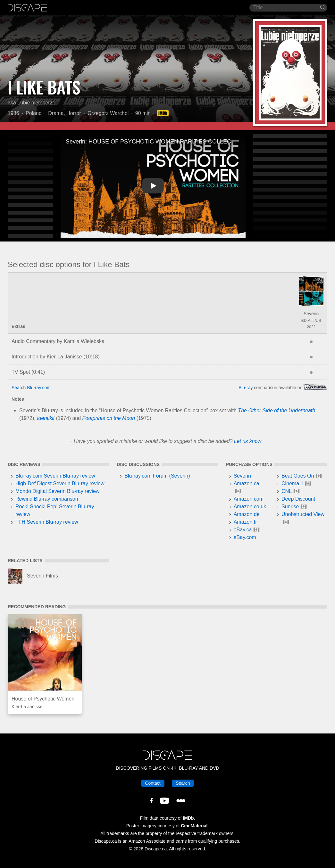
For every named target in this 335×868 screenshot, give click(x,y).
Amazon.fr (245, 522)
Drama (56, 113)
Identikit (46, 418)
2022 (311, 327)
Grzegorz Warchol (108, 113)
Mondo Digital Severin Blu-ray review (57, 491)
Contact (153, 783)
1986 (13, 113)
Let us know (248, 441)
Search (183, 783)
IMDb (188, 818)
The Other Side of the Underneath (276, 410)
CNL (287, 491)
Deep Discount (298, 499)
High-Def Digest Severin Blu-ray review (60, 483)
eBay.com (245, 537)
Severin (311, 314)
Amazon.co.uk (250, 507)
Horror (74, 113)
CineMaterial (194, 826)
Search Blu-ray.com (31, 388)
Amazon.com (249, 499)
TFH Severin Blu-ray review (47, 522)
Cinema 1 (292, 483)
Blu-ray (246, 388)
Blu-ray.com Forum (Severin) (157, 476)
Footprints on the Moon (109, 418)
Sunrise (290, 507)
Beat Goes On (298, 476)
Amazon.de (247, 514)
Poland (34, 113)
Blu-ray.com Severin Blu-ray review (55, 476)
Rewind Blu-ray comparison (47, 499)
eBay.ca (243, 530)
